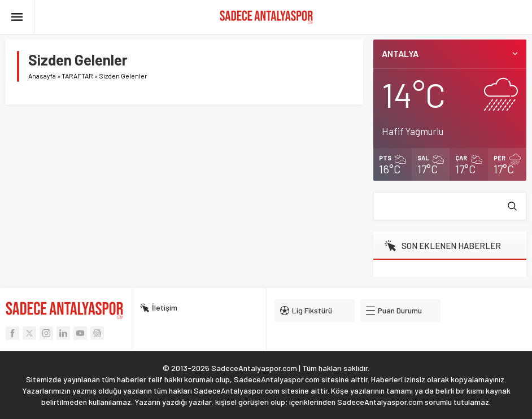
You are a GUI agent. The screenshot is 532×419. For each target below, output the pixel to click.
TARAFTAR (77, 76)
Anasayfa (42, 76)
